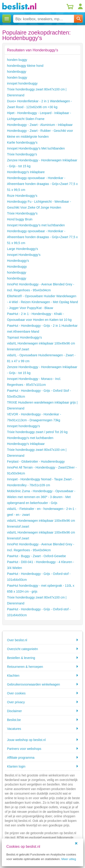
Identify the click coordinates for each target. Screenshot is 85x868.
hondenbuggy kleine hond (25, 66)
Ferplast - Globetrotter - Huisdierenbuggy (36, 461)
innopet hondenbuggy (22, 83)
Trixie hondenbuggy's (22, 154)
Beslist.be (14, 720)
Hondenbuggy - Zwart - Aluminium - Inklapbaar (40, 125)
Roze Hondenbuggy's (22, 196)
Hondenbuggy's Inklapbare (26, 172)
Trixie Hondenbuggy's (22, 213)
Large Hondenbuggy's (23, 249)
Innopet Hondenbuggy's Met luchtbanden (36, 148)
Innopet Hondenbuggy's (24, 255)
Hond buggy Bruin (20, 219)
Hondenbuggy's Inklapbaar (26, 444)
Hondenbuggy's (18, 261)
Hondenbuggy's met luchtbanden (30, 438)
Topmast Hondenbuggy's (24, 337)
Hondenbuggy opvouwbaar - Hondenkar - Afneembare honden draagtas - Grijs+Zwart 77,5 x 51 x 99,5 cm (42, 184)
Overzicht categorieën (22, 649)
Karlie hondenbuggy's (22, 142)
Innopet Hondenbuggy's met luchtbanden (36, 225)
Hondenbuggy (17, 267)
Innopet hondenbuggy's (23, 426)
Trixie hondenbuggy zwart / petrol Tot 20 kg (37, 432)
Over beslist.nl (17, 640)
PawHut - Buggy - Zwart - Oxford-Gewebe (36, 556)
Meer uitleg (69, 859)
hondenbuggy (17, 72)
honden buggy (17, 60)
